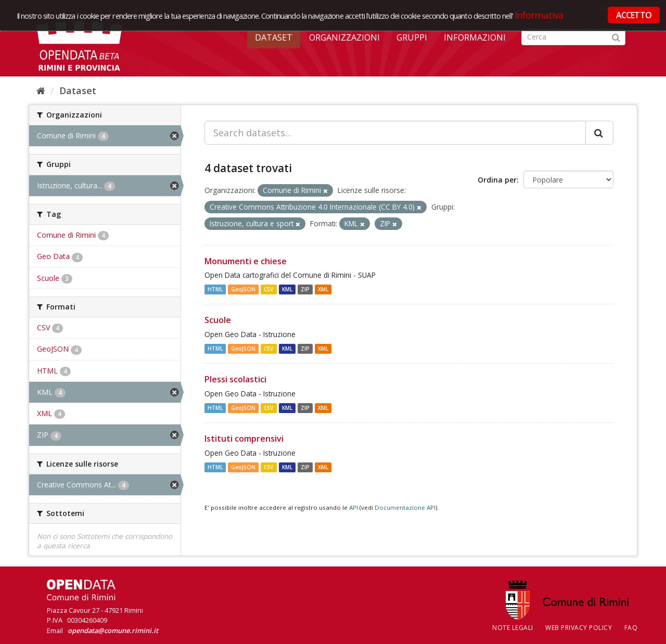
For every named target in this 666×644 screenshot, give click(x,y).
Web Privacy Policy (579, 628)
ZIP (305, 289)
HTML (215, 289)
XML (323, 289)
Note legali (513, 628)
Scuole (218, 320)
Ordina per (497, 180)
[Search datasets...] (395, 133)
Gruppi (412, 37)
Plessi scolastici (235, 379)
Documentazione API (405, 507)
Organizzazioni (344, 37)
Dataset (274, 37)
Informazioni (475, 37)
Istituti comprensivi (244, 439)
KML (287, 289)
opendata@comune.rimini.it (113, 630)
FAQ (631, 628)
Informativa (539, 15)
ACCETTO (634, 15)
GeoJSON (243, 289)
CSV (268, 289)
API (354, 507)
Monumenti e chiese (246, 261)
